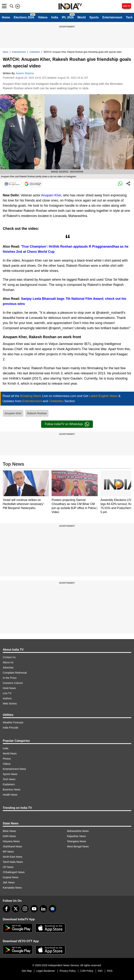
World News (10, 754)
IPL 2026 (68, 17)
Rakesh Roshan (37, 413)
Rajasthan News (76, 836)
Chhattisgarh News (14, 872)
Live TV (7, 693)
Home (6, 17)
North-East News (13, 857)
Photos (7, 759)
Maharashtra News (78, 831)
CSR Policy (87, 971)
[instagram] (25, 909)
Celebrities (35, 52)
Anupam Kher (51, 195)
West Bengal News (78, 846)
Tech (129, 17)
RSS (110, 971)
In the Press (10, 678)
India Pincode (11, 728)
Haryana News (11, 841)
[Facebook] (6, 909)
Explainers (9, 784)
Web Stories (10, 704)
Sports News (10, 774)
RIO (100, 971)
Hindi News (9, 688)
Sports (94, 17)
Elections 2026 (24, 17)
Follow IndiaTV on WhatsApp (67, 424)
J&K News (9, 882)
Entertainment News (14, 769)
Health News (10, 795)
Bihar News (9, 831)
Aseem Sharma (25, 73)
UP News (8, 867)
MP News (8, 852)
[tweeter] (16, 909)
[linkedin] (43, 909)
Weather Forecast (13, 722)
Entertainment (112, 17)
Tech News (9, 779)
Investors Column (13, 683)
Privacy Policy (68, 971)
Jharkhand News (12, 846)
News (6, 52)
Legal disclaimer (46, 971)
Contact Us (9, 657)
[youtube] (34, 909)
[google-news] (53, 909)
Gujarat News (11, 877)
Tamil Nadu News (13, 862)
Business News (12, 790)
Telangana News (77, 841)
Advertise (8, 668)
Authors (7, 698)
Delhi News (9, 836)
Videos (43, 17)
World (82, 17)
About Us (8, 662)
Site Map (27, 971)
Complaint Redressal (15, 673)
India (55, 17)
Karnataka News (12, 888)
